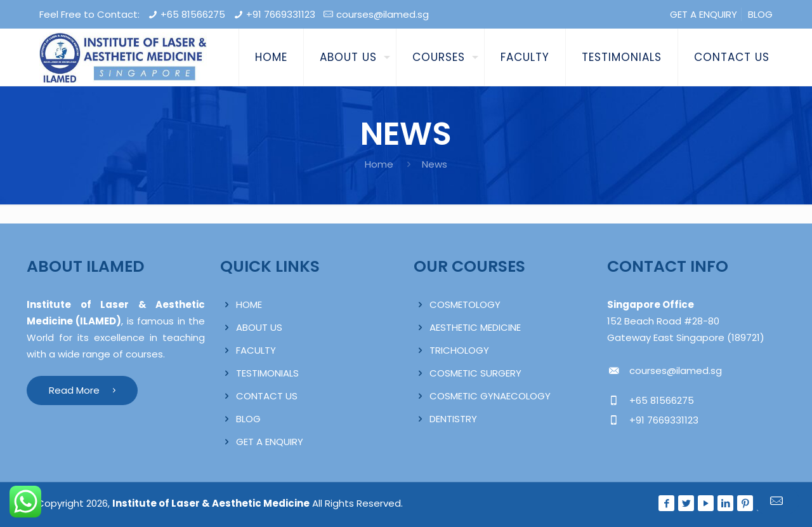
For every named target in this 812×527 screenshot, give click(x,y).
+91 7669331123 (281, 14)
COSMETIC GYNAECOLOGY (490, 396)
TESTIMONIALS (267, 373)
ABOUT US (259, 327)
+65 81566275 (193, 14)
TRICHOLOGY (459, 350)
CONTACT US (267, 396)
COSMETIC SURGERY (475, 373)
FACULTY (256, 350)
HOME (249, 304)
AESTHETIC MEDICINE (475, 327)
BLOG (760, 14)
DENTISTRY (453, 419)
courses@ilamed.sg (383, 14)
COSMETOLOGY (465, 304)
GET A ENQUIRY (704, 14)
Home (379, 164)
